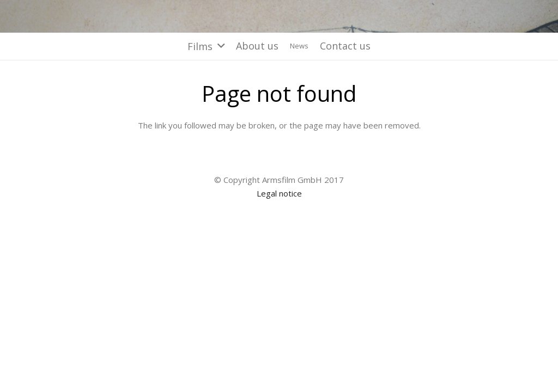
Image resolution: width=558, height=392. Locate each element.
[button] (206, 46)
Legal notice (279, 193)
